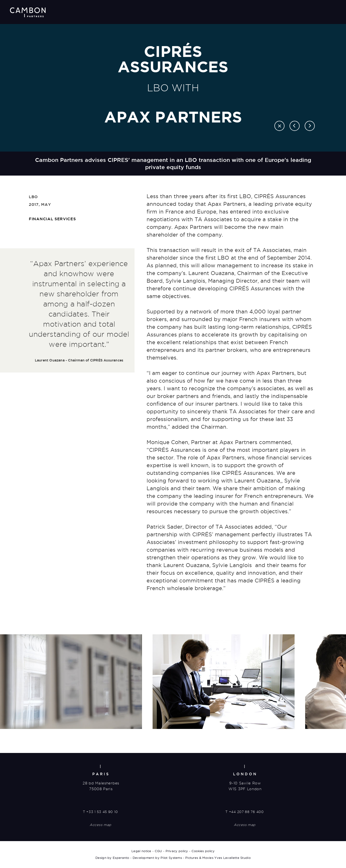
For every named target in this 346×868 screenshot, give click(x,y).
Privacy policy (177, 851)
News (296, 11)
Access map (100, 825)
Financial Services (52, 219)
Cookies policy (203, 851)
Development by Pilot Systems (157, 858)
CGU (158, 851)
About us (214, 11)
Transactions (245, 11)
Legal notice (141, 851)
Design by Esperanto (112, 858)
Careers (275, 11)
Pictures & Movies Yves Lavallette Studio (218, 858)
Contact (318, 11)
